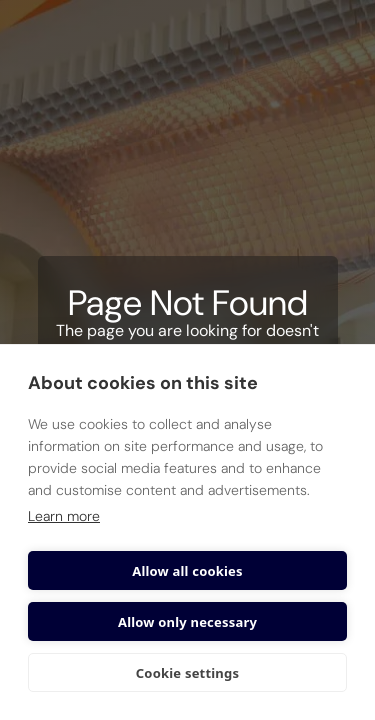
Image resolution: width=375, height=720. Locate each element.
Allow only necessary (187, 622)
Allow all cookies (187, 571)
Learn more (64, 516)
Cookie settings (187, 673)
